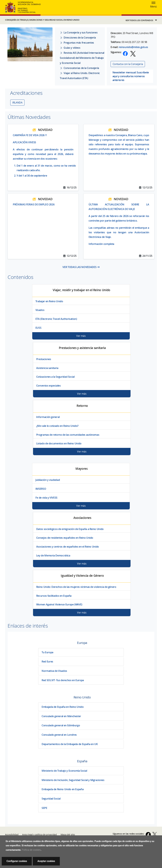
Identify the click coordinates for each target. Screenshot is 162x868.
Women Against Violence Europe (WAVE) (59, 604)
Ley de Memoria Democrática (53, 555)
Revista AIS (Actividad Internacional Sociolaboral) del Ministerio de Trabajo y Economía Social (82, 58)
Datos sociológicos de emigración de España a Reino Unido (70, 529)
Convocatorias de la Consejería (79, 68)
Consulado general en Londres (59, 735)
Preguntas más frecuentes (77, 43)
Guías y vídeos (70, 48)
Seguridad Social (51, 799)
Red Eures (47, 661)
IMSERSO (41, 489)
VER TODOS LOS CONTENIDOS (139, 20)
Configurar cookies (17, 861)
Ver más (81, 336)
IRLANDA (17, 103)
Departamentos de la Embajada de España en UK (70, 744)
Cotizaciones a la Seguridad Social (55, 377)
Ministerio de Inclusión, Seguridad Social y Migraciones (73, 780)
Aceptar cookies (46, 861)
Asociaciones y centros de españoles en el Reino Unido (68, 547)
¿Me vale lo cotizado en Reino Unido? (57, 426)
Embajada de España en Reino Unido (63, 707)
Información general (48, 417)
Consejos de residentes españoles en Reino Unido (65, 538)
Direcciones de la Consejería (78, 38)
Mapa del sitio (68, 834)
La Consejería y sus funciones (79, 32)
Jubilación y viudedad (48, 480)
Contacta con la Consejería (128, 64)
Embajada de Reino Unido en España (63, 789)
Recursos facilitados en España (54, 596)
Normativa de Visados (54, 671)
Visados (40, 310)
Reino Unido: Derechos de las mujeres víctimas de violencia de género (76, 587)
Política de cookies (31, 850)
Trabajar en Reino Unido (49, 301)
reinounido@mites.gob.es (133, 47)
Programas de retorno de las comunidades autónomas (68, 435)
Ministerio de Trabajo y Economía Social (64, 771)
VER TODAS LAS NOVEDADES (81, 267)
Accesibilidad (12, 834)
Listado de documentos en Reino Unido (59, 443)
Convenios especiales (48, 386)
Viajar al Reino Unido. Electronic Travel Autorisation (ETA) (80, 76)
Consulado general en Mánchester (61, 716)
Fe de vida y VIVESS (46, 498)
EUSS (38, 328)
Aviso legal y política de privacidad (39, 834)
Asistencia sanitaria (47, 368)
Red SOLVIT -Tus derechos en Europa (63, 680)
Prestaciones (44, 359)
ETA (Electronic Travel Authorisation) (56, 319)
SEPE (44, 808)
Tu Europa (47, 652)
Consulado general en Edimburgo (61, 725)
